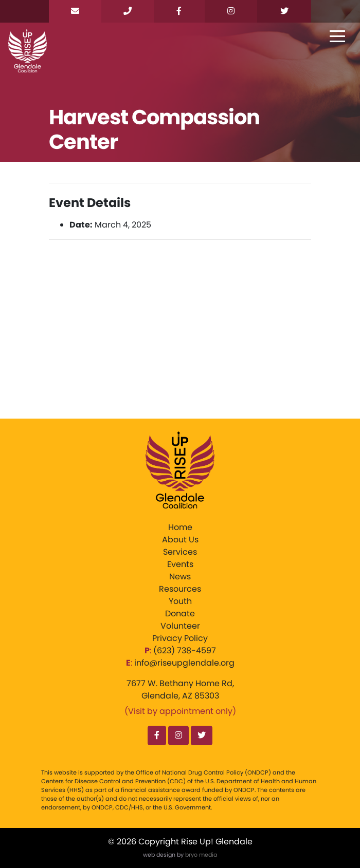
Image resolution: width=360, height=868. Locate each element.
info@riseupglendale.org (184, 663)
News (180, 577)
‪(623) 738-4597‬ (185, 650)
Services (180, 552)
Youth (180, 601)
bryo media (201, 855)
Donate (180, 614)
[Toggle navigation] (337, 37)
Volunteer (180, 626)
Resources (180, 589)
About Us (180, 540)
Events (180, 564)
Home (180, 527)
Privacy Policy (180, 638)
